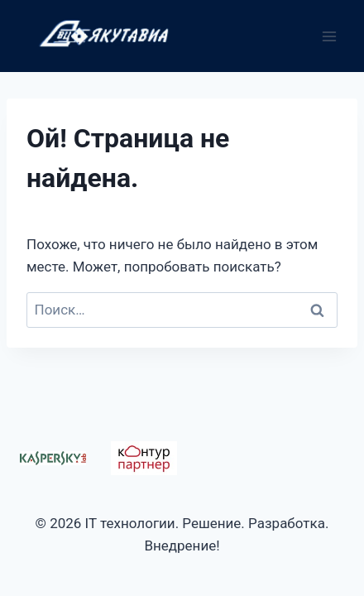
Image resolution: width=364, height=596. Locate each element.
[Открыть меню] (329, 36)
